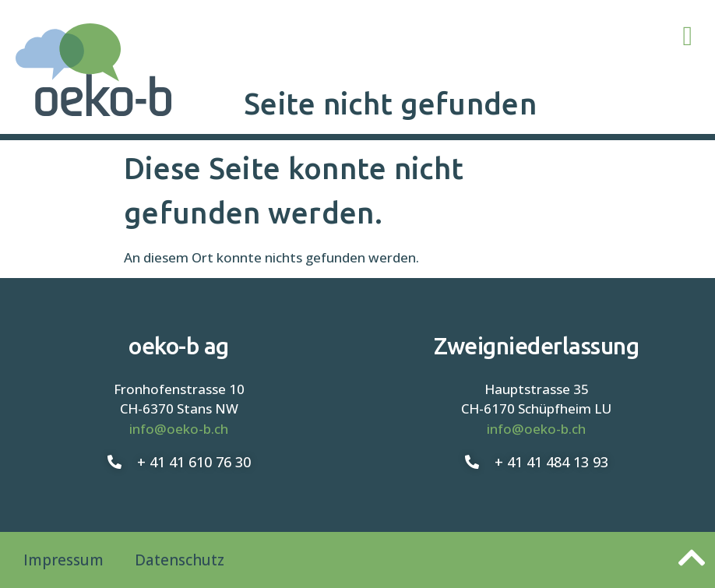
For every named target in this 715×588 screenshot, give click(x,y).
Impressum (63, 560)
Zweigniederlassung (536, 346)
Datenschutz (180, 560)
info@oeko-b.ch (179, 429)
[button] (688, 36)
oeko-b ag (179, 346)
